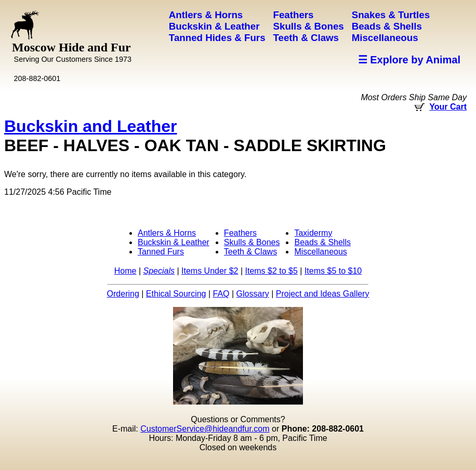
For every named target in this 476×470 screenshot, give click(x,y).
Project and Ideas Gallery (323, 294)
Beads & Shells (322, 242)
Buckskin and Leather (91, 126)
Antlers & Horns (167, 233)
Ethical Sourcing (176, 294)
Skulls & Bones (252, 242)
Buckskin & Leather (174, 242)
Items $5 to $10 (333, 271)
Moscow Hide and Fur (72, 52)
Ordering (123, 294)
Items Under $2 (210, 271)
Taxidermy (313, 233)
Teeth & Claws (250, 252)
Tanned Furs (161, 252)
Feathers (240, 233)
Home (125, 271)
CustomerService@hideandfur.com (205, 429)
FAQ (221, 294)
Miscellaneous (320, 252)
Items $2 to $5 (271, 271)
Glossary (253, 294)
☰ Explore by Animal (409, 60)
